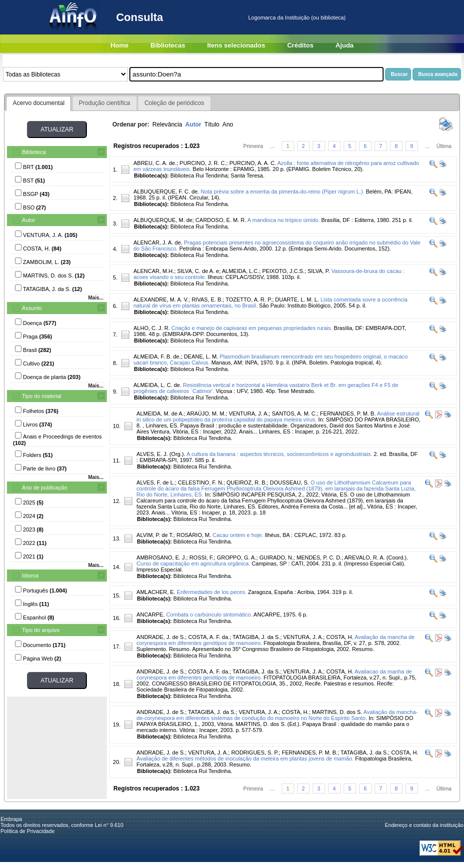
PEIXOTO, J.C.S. (283, 271)
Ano (228, 124)
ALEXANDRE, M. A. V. (161, 299)
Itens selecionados (236, 45)
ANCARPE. (150, 614)
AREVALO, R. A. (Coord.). (377, 557)
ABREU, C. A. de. (155, 163)
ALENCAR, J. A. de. (158, 242)
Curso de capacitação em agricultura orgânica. (193, 563)
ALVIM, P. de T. (155, 535)
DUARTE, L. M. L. (297, 299)
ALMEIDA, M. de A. (160, 413)
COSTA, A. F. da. (209, 637)
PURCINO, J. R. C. (203, 163)
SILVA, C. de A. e (198, 271)
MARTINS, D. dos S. (337, 712)
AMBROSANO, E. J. (161, 557)
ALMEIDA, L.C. (240, 271)
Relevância (167, 124)
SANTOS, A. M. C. (294, 413)
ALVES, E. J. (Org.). (161, 454)
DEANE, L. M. (201, 356)
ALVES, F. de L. (156, 482)
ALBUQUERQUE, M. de (163, 220)
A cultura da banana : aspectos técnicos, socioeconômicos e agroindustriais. (279, 454)
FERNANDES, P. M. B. (348, 413)
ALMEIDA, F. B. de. (157, 356)
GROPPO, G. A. (236, 557)
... (272, 146)
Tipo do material (41, 396)
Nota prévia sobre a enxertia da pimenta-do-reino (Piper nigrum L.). (283, 191)
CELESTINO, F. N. (201, 482)
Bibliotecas (168, 45)
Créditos (300, 45)
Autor (28, 220)
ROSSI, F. (202, 557)
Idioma (30, 575)
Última (444, 146)
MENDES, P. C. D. (319, 557)
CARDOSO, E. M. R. (221, 220)
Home (119, 45)
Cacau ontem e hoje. (238, 535)
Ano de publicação (45, 487)
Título (212, 124)
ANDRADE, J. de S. (161, 637)
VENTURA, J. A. (249, 413)
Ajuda (345, 45)
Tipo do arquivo (41, 630)
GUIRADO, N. (276, 557)
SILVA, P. (319, 271)
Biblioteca (34, 152)
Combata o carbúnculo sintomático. (209, 614)
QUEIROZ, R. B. (247, 482)
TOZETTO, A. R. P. (249, 299)
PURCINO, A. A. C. (253, 163)
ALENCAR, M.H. (154, 271)
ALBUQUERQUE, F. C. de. (166, 191)
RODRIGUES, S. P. (255, 752)
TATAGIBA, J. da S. (256, 637)
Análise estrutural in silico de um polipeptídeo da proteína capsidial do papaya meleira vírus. (278, 416)
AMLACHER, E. (156, 592)
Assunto (32, 308)
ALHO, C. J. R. (152, 328)
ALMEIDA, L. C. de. (157, 385)
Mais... (96, 298)
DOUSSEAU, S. (289, 482)
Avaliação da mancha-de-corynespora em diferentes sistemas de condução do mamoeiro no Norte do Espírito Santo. (277, 715)
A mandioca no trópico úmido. (283, 220)
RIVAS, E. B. (207, 299)
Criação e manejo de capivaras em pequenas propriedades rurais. (252, 328)
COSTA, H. (340, 637)
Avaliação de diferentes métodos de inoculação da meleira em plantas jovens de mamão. (245, 758)
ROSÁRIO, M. (194, 535)
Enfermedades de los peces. (212, 592)
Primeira (253, 146)
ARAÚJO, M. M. (206, 413)
